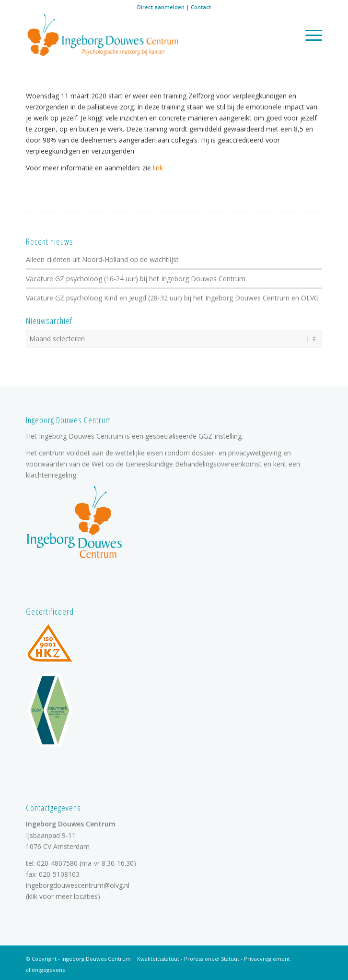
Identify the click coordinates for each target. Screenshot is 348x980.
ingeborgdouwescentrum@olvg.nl (78, 885)
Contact (201, 7)
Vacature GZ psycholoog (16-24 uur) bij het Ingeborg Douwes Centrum (136, 279)
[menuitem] (309, 35)
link (157, 168)
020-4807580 (57, 863)
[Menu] (309, 35)
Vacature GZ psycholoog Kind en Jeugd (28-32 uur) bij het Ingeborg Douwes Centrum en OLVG (172, 298)
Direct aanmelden (161, 7)
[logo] (144, 36)
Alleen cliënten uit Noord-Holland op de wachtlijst (102, 259)
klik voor (41, 896)
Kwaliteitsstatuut (158, 959)
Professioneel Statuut (212, 959)
